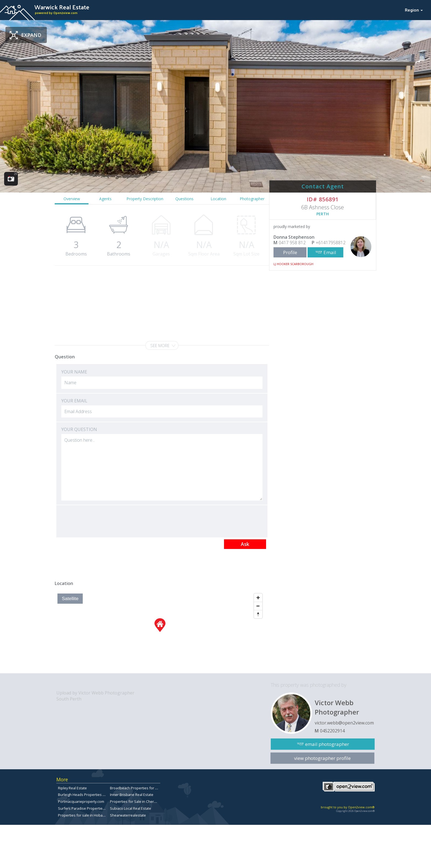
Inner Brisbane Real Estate (132, 795)
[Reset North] (258, 614)
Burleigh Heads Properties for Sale (87, 795)
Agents (105, 199)
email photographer (327, 744)
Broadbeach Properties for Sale (136, 788)
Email (330, 252)
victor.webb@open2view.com (344, 723)
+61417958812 (331, 243)
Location (218, 199)
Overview (72, 199)
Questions (184, 199)
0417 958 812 (292, 243)
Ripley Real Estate (72, 788)
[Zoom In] (258, 598)
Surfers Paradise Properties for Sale (88, 808)
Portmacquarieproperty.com (81, 801)
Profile (290, 252)
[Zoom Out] (258, 606)
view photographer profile (322, 758)
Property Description (145, 199)
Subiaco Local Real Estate (131, 808)
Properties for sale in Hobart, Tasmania (90, 815)
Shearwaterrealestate (128, 815)
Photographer (252, 199)
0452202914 (332, 731)
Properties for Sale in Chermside (137, 801)
